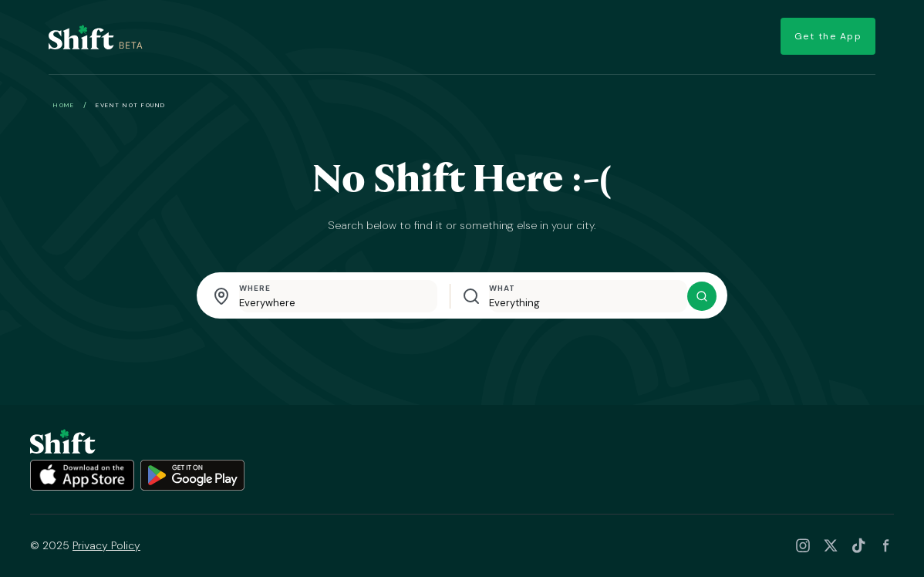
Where (255, 288)
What (502, 288)
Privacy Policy (106, 545)
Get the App (824, 37)
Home (64, 105)
